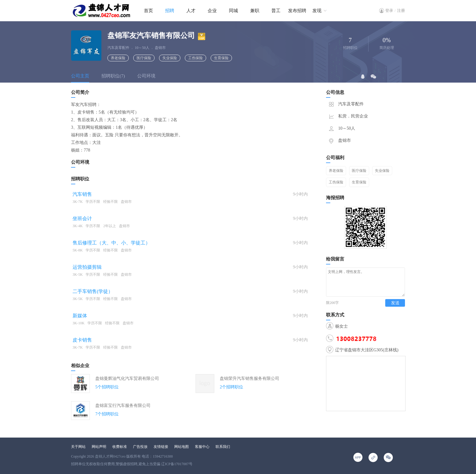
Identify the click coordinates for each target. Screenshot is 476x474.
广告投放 (140, 447)
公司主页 (80, 76)
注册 (401, 10)
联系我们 (223, 447)
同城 (233, 11)
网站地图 (182, 447)
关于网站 (78, 447)
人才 (191, 11)
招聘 (170, 11)
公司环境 (146, 76)
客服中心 (202, 447)
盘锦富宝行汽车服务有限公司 (123, 406)
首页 (148, 11)
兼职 (255, 11)
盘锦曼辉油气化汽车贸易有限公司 (127, 379)
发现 (317, 11)
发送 (395, 308)
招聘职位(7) (113, 76)
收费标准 (120, 447)
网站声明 (99, 447)
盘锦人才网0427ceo (110, 456)
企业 (212, 11)
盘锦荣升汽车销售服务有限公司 (250, 379)
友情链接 (161, 447)
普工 (276, 11)
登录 (389, 10)
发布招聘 (297, 11)
